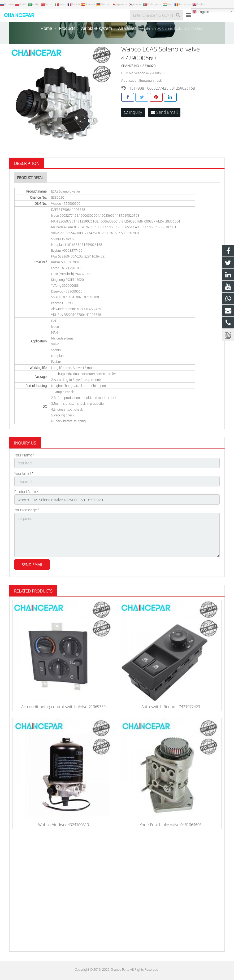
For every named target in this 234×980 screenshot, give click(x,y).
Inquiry (133, 112)
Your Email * (24, 473)
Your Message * (27, 510)
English (201, 12)
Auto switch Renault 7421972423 (171, 706)
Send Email (164, 112)
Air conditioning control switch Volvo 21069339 (63, 706)
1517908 (137, 88)
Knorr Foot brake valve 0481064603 (171, 824)
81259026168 (183, 88)
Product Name (26, 491)
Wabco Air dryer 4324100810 (64, 824)
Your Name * (24, 455)
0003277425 (158, 88)
